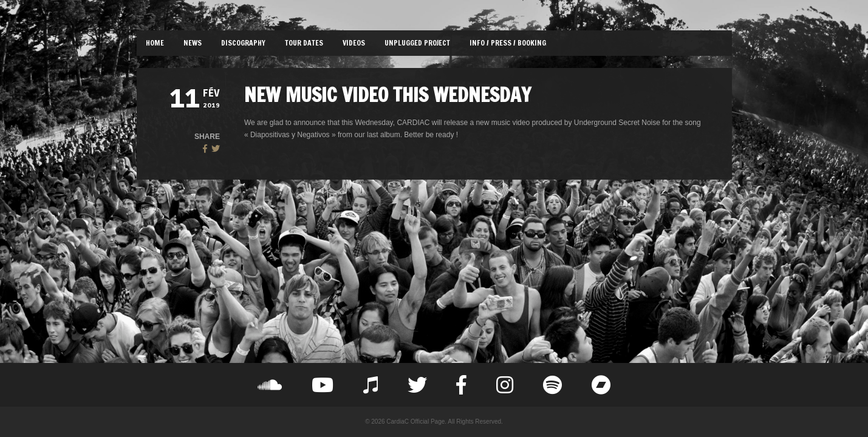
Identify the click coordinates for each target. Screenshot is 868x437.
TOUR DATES (304, 43)
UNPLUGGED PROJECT (417, 43)
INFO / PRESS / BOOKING (508, 43)
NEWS (193, 43)
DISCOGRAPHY (243, 43)
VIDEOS (354, 43)
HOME (155, 43)
